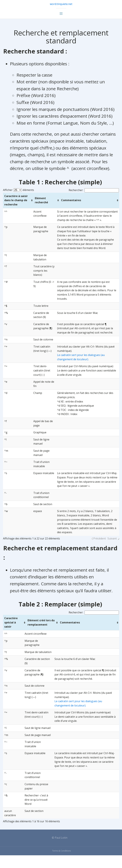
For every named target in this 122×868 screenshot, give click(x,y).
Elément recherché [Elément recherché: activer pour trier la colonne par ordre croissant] (41, 200)
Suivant (112, 538)
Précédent (99, 538)
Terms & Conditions (61, 851)
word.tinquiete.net (61, 4)
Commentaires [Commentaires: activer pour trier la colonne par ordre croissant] (71, 200)
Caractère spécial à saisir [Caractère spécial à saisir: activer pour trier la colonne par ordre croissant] (11, 622)
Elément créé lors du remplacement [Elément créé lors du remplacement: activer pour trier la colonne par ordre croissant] (41, 622)
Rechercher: (94, 190)
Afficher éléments (19, 190)
